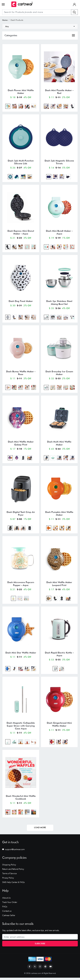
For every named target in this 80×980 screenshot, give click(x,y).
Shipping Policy (9, 867)
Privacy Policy (8, 880)
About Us (6, 900)
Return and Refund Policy (13, 872)
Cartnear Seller (9, 918)
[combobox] (40, 26)
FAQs (5, 909)
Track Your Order (10, 905)
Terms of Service (9, 876)
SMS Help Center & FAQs (13, 885)
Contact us (7, 913)
